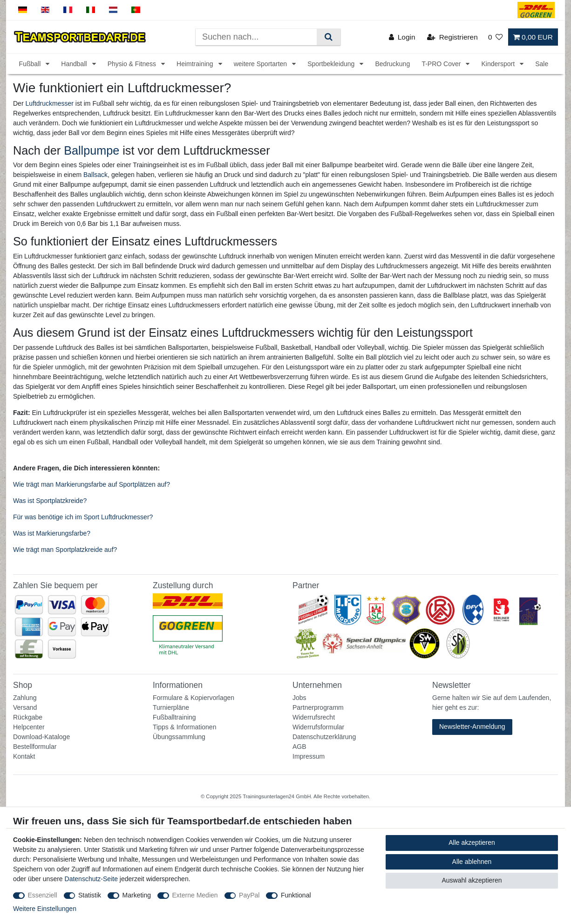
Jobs (299, 698)
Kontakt (24, 756)
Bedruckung (392, 64)
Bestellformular (35, 747)
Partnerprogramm (318, 707)
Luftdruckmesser (49, 103)
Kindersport (499, 64)
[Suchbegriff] (256, 37)
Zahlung (25, 698)
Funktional (296, 895)
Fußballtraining (174, 717)
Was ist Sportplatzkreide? (50, 501)
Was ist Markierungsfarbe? (52, 533)
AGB (299, 747)
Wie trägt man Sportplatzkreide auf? (65, 550)
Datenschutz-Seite (91, 879)
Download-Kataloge (41, 737)
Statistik (90, 895)
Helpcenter (29, 727)
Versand (25, 707)
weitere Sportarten (261, 64)
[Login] (402, 37)
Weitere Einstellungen (45, 909)
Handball (75, 64)
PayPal (249, 895)
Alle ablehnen (472, 862)
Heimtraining (196, 64)
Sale (542, 64)
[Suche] (329, 37)
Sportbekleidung (332, 64)
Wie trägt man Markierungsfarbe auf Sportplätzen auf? (92, 484)
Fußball (31, 64)
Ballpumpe (92, 150)
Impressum (309, 756)
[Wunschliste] (496, 37)
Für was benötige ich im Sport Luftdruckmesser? (83, 517)
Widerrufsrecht (314, 717)
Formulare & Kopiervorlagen (194, 698)
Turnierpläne (171, 707)
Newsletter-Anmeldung (472, 727)
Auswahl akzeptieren (472, 880)
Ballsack (95, 175)
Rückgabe (28, 717)
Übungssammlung (179, 737)
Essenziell (43, 895)
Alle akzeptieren (472, 842)
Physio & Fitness (133, 64)
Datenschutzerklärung (324, 737)
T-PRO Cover (442, 64)
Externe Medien (195, 895)
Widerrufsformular (318, 727)
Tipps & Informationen (184, 727)
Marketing (137, 895)
